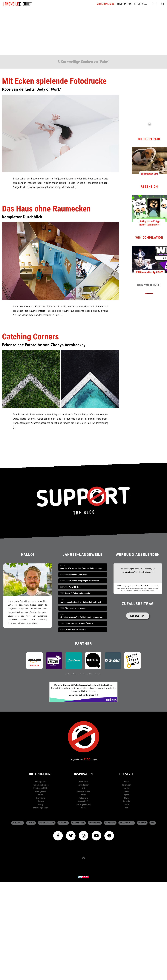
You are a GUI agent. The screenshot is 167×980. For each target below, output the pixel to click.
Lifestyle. (141, 4)
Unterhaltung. (106, 4)
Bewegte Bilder (84, 791)
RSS (153, 823)
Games (41, 801)
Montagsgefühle (41, 788)
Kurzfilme (41, 798)
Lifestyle (126, 774)
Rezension (149, 187)
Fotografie (83, 798)
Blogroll (18, 823)
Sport (126, 795)
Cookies (142, 823)
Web (126, 808)
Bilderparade (149, 139)
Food (126, 782)
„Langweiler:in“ (128, 572)
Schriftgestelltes (84, 804)
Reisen (126, 791)
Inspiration (83, 774)
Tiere (126, 804)
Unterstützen (47, 823)
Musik (126, 788)
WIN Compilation (149, 238)
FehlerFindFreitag (41, 785)
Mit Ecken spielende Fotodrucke (54, 81)
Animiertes (83, 782)
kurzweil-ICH (84, 801)
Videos (84, 808)
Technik (126, 801)
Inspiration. (125, 4)
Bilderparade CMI (149, 174)
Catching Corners (30, 337)
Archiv (31, 823)
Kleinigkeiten (41, 791)
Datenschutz (127, 823)
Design (83, 795)
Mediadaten (78, 823)
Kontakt (63, 823)
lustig (41, 804)
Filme (41, 795)
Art (84, 788)
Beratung (110, 823)
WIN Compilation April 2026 (149, 272)
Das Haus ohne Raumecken (46, 209)
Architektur (84, 785)
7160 (87, 759)
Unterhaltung (41, 774)
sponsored (95, 823)
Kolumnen (126, 785)
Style (126, 798)
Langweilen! (138, 616)
